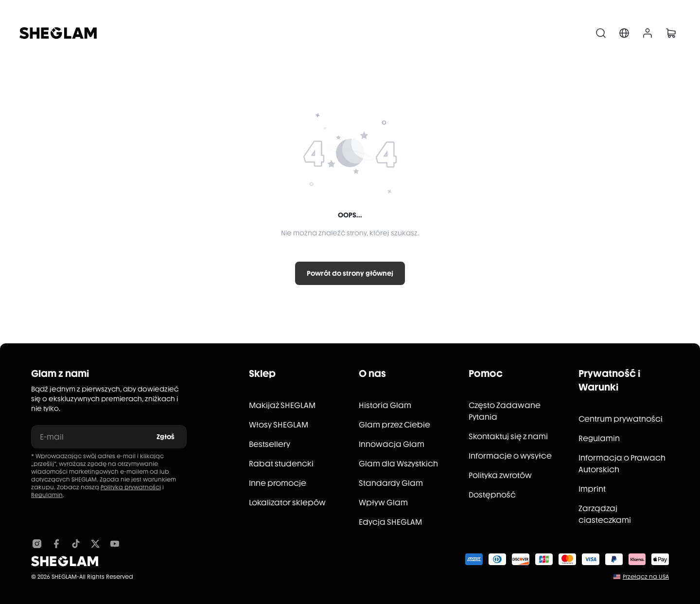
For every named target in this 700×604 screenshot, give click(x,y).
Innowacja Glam (392, 444)
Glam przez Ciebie (394, 425)
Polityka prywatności (131, 487)
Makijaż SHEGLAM (282, 405)
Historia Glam (385, 405)
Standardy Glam (391, 483)
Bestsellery (270, 444)
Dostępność (492, 495)
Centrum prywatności (621, 419)
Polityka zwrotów (500, 475)
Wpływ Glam (383, 503)
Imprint (592, 489)
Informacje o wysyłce (510, 456)
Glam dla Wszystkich (398, 464)
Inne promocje (278, 483)
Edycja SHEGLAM (390, 522)
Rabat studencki (281, 464)
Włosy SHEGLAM (279, 425)
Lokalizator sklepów (287, 503)
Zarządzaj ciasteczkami (605, 514)
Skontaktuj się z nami (508, 436)
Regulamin (47, 495)
